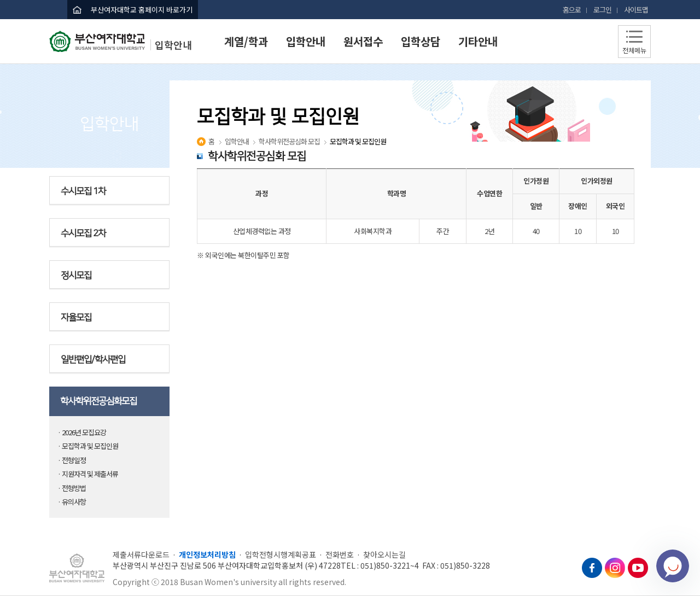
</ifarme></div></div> (673, 566)
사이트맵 (636, 10)
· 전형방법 (72, 488)
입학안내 (306, 41)
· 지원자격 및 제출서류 (88, 474)
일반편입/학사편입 (93, 360)
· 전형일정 (72, 460)
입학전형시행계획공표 (281, 554)
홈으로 (572, 10)
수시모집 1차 (83, 191)
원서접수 (363, 41)
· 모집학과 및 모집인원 (88, 446)
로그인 (602, 10)
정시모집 (76, 276)
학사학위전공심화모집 (98, 401)
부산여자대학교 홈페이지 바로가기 (142, 10)
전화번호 (340, 554)
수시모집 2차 (83, 233)
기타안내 (478, 41)
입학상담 (421, 41)
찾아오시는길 (384, 554)
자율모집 (76, 318)
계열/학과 (246, 41)
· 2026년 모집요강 (82, 432)
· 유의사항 (72, 502)
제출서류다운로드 (141, 554)
